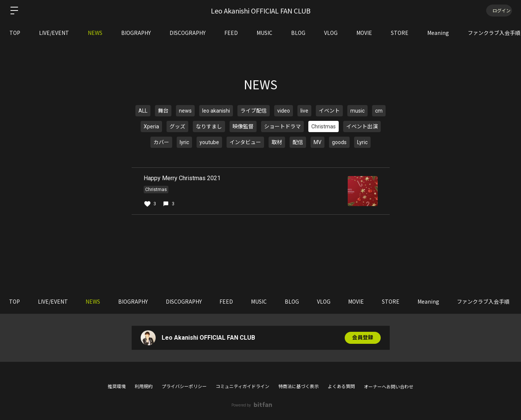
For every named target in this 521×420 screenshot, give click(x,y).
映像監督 (243, 126)
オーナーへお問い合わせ (389, 387)
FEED (231, 33)
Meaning (438, 33)
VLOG (331, 33)
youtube (209, 142)
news (185, 111)
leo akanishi (216, 111)
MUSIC (264, 33)
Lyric (362, 142)
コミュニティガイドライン (242, 387)
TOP (15, 33)
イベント (329, 111)
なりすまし (209, 126)
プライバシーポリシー (184, 387)
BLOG (298, 33)
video (284, 111)
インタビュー (245, 142)
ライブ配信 (254, 111)
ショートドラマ (282, 126)
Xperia (151, 126)
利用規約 (144, 387)
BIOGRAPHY (136, 33)
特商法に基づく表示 (299, 387)
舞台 (163, 111)
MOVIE (364, 33)
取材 (277, 142)
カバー (161, 142)
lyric (184, 142)
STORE (400, 33)
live (304, 111)
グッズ (177, 126)
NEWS (95, 33)
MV (318, 142)
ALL (143, 111)
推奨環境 (117, 387)
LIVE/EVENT (54, 33)
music (357, 111)
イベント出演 (362, 126)
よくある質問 (341, 387)
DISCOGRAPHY (188, 33)
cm (379, 111)
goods (339, 142)
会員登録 (363, 338)
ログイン (498, 10)
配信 (298, 142)
